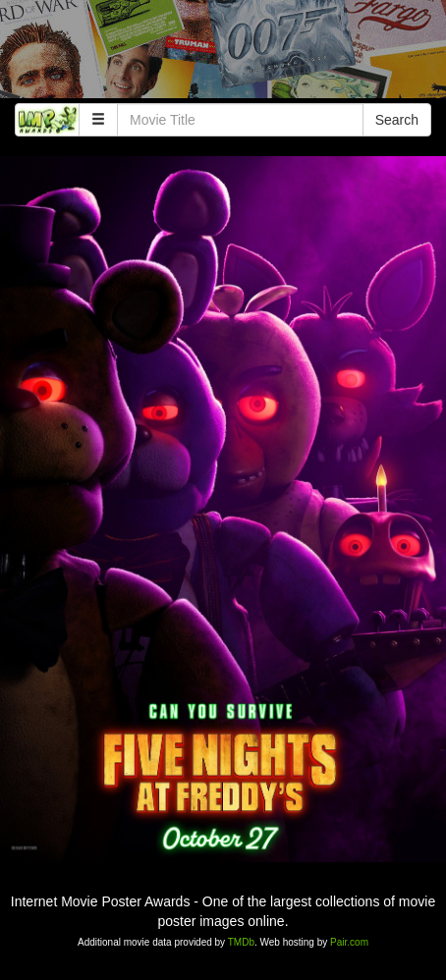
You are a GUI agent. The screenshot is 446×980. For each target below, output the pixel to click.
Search (397, 120)
